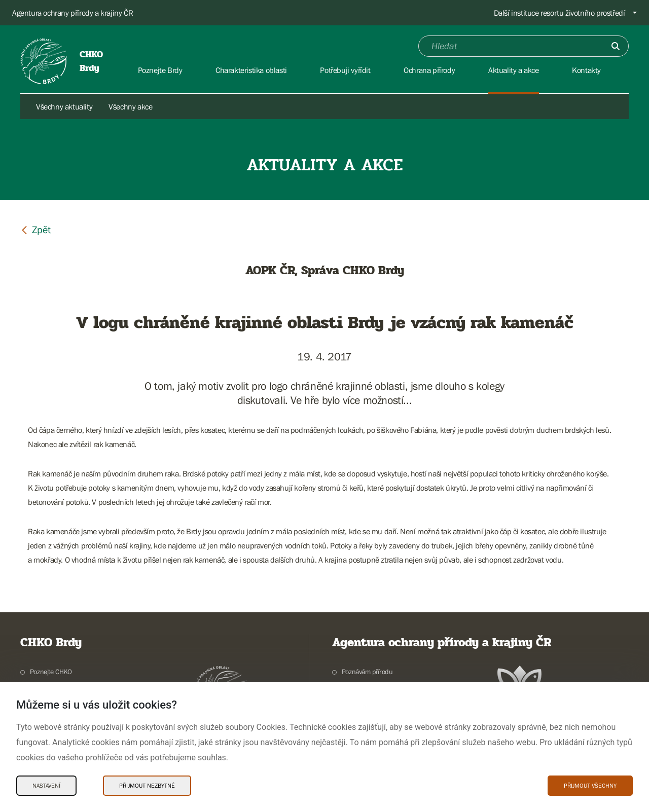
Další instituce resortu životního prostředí (560, 13)
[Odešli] (616, 46)
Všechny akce (130, 106)
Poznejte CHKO (51, 672)
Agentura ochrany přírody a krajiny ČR (73, 13)
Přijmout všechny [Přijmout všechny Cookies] (590, 786)
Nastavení (46, 786)
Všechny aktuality (64, 106)
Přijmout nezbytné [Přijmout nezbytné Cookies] (147, 786)
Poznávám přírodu (367, 672)
